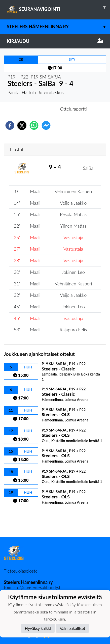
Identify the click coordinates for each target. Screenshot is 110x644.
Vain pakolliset (73, 628)
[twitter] (22, 125)
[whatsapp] (34, 125)
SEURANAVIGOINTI (58, 7)
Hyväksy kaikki (38, 628)
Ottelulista (20, 520)
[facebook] (10, 125)
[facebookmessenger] (46, 125)
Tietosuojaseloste (21, 571)
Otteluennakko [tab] (38, 109)
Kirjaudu (55, 41)
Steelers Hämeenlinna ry (58, 27)
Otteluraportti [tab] (73, 109)
